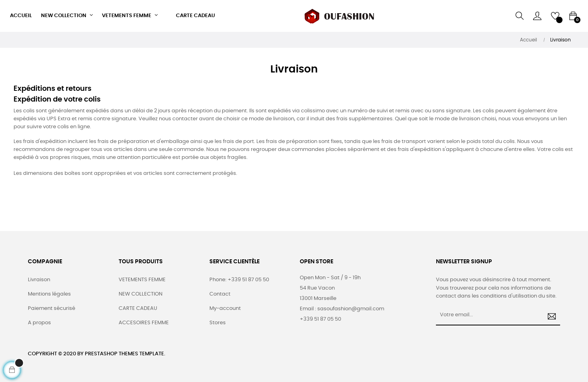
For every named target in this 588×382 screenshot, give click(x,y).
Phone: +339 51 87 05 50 (239, 280)
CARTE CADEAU (138, 309)
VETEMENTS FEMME (142, 280)
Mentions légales (49, 294)
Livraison (39, 280)
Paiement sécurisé (52, 309)
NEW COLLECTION (141, 294)
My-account (225, 309)
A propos (39, 323)
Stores (218, 323)
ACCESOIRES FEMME (144, 323)
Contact (220, 294)
